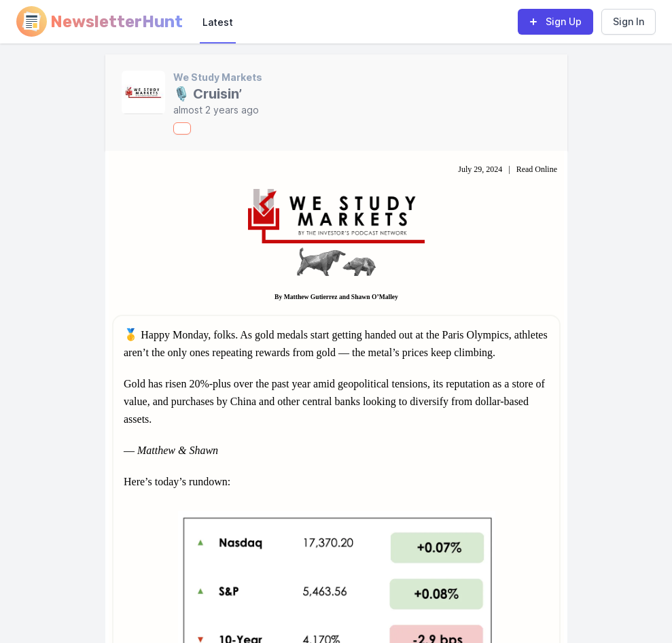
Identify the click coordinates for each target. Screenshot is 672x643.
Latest (218, 22)
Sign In (629, 21)
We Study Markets (218, 77)
